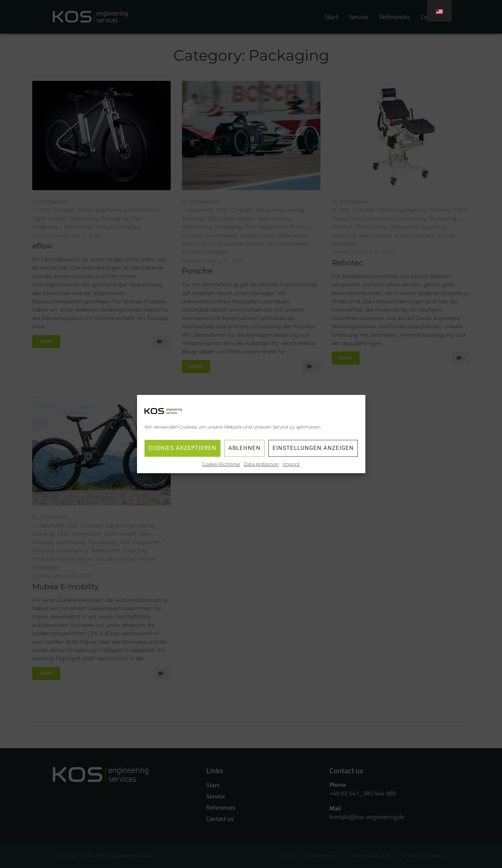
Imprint (291, 464)
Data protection (261, 464)
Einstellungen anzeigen (313, 448)
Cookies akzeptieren (182, 448)
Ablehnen (244, 448)
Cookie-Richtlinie (221, 464)
